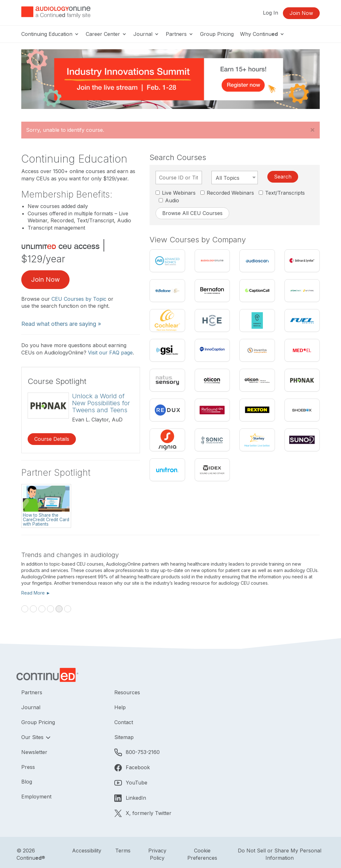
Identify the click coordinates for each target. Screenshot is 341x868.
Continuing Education (50, 34)
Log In (271, 13)
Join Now (301, 13)
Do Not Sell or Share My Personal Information (280, 854)
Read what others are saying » (61, 324)
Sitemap (124, 737)
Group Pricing (217, 34)
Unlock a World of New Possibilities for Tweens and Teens (101, 403)
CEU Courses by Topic (79, 299)
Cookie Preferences (202, 854)
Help (120, 707)
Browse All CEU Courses (192, 213)
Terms (123, 851)
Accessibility (87, 851)
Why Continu (262, 34)
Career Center (106, 34)
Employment (36, 797)
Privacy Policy (157, 854)
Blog (27, 782)
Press (28, 767)
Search (283, 177)
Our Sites (33, 737)
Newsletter (34, 752)
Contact (124, 722)
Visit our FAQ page (110, 353)
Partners (180, 34)
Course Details (52, 439)
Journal (146, 34)
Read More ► (36, 593)
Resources (127, 692)
